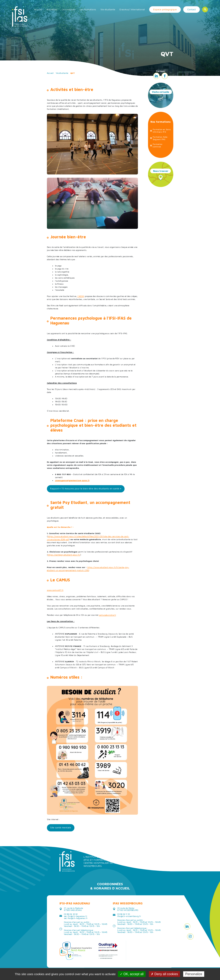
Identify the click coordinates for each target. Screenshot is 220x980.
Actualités (52, 9)
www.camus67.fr (55, 590)
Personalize (194, 974)
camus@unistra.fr (107, 615)
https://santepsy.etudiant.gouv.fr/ (64, 555)
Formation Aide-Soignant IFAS (160, 138)
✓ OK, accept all (132, 974)
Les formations (88, 9)
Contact (191, 9)
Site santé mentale (61, 827)
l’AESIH (81, 296)
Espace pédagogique (165, 9)
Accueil (38, 9)
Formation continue (158, 145)
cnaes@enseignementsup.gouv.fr (72, 480)
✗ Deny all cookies (164, 974)
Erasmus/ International (132, 9)
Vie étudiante (108, 9)
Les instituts (69, 9)
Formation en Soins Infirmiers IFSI (162, 131)
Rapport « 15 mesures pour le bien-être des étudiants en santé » (86, 488)
